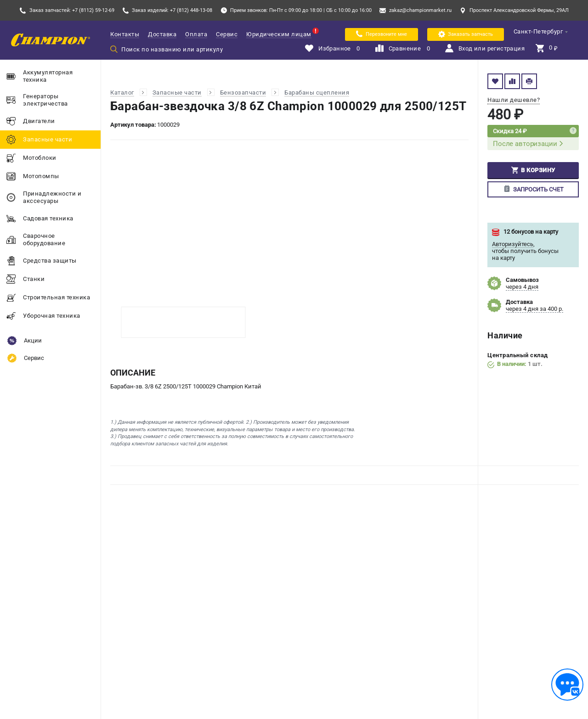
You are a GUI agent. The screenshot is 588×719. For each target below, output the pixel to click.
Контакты (125, 34)
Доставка (162, 34)
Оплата (196, 34)
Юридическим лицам (279, 34)
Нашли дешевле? (514, 100)
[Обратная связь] (567, 685)
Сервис (227, 34)
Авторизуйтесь (513, 244)
